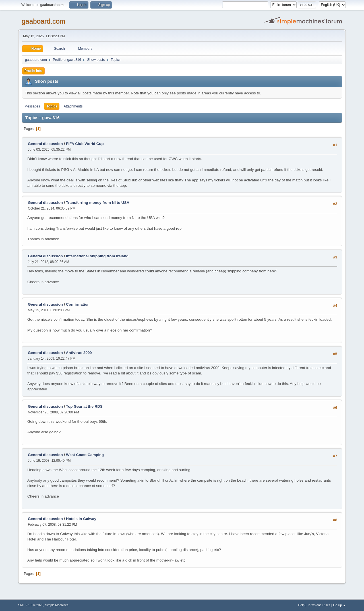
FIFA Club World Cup (85, 144)
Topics (52, 106)
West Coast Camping (85, 455)
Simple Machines (57, 605)
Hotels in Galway (81, 519)
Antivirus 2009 (79, 353)
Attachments (73, 106)
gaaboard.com (43, 21)
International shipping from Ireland (97, 256)
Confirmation (78, 304)
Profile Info (33, 71)
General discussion (45, 144)
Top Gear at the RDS (84, 406)
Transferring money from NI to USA (98, 203)
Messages (32, 106)
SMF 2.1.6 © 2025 (31, 605)
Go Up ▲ (339, 605)
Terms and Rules (319, 605)
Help (301, 605)
